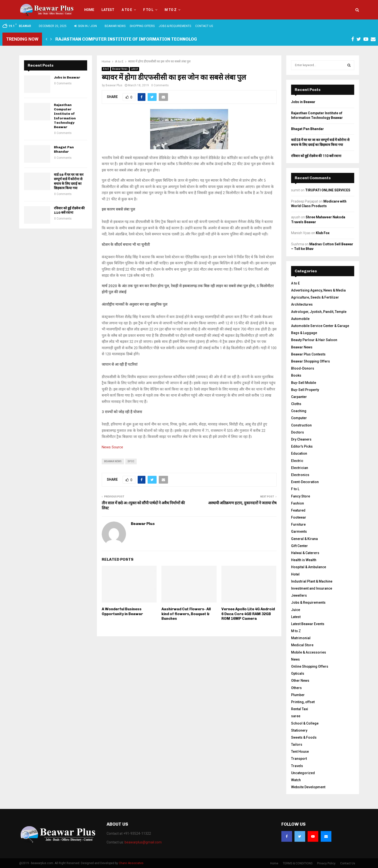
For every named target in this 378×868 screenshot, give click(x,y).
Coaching (299, 411)
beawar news (113, 461)
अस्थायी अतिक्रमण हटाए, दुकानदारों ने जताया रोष (242, 503)
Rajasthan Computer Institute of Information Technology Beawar (137, 39)
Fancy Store (301, 496)
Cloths (296, 404)
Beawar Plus (114, 85)
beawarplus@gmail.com (143, 842)
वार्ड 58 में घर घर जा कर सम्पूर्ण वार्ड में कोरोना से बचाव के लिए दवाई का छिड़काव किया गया (69, 181)
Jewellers (299, 595)
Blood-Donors (303, 368)
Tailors (297, 744)
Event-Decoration (305, 482)
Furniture (298, 524)
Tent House (300, 752)
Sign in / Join (86, 26)
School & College (305, 723)
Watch (296, 780)
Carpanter (299, 397)
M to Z (171, 10)
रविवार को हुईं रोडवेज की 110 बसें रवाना (69, 210)
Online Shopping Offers (310, 666)
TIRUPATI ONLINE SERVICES (328, 190)
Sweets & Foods (304, 737)
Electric (297, 461)
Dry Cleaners (301, 439)
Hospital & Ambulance (309, 567)
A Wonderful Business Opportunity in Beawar (122, 611)
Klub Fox (323, 233)
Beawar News (115, 26)
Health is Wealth (304, 560)
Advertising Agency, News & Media (318, 290)
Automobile (300, 319)
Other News (300, 681)
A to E (127, 10)
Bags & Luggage (304, 333)
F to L (148, 10)
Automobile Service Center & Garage (320, 326)
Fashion (298, 503)
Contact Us (204, 26)
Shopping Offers (142, 26)
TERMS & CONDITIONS (298, 863)
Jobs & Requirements (175, 26)
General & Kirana (304, 539)
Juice (296, 610)
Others (296, 688)
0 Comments (160, 85)
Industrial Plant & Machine (312, 581)
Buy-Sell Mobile (304, 383)
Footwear (299, 517)
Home (89, 10)
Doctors (298, 432)
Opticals (298, 673)
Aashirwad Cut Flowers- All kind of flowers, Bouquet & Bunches (186, 614)
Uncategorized (303, 773)
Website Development (308, 787)
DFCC (131, 461)
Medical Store (302, 645)
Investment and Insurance (312, 588)
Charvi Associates (131, 863)
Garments (299, 531)
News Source (112, 447)
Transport (299, 759)
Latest (108, 10)
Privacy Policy (326, 863)
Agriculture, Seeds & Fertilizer (315, 297)
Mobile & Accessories (309, 652)
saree (296, 716)
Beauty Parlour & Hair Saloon (314, 340)
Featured (298, 510)
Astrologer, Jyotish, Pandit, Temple (319, 312)
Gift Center (299, 546)
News (295, 659)
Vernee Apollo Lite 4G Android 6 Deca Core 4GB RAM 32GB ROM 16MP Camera (248, 614)
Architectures (302, 304)
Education (299, 453)
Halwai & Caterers (305, 553)
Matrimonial (301, 638)
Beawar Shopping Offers (311, 361)
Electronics (300, 475)
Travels (297, 766)
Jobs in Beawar (67, 77)
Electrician (300, 468)
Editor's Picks (302, 446)
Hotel (295, 574)
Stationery (299, 730)
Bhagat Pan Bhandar (64, 149)
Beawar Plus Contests (308, 354)
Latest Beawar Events (308, 624)
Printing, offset (303, 702)
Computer (299, 418)
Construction (301, 425)
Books (296, 375)
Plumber (298, 695)
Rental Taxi (300, 709)
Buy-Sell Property (305, 390)
